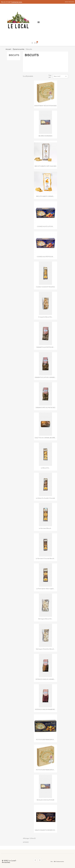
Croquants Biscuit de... (45, 317)
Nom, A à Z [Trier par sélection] (60, 76)
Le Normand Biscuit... (45, 528)
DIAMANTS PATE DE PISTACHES (45, 408)
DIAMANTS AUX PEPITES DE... (45, 347)
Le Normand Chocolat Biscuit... (45, 558)
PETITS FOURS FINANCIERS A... (45, 740)
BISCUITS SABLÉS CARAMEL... (45, 196)
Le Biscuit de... (45, 468)
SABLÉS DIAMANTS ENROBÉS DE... (45, 830)
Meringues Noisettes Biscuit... (45, 649)
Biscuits (14, 55)
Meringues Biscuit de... (45, 619)
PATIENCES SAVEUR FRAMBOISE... (45, 709)
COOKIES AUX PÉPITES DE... (45, 257)
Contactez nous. (17, 2)
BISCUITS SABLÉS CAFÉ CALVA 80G (45, 166)
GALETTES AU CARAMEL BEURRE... (45, 438)
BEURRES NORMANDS (45, 136)
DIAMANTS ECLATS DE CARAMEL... (45, 377)
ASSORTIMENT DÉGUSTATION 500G (45, 106)
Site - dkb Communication (57, 862)
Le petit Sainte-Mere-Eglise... (45, 589)
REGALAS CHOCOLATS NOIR (45, 800)
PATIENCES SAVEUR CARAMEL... (45, 679)
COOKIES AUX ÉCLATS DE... (45, 226)
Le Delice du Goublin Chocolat (45, 498)
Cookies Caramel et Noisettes (45, 287)
